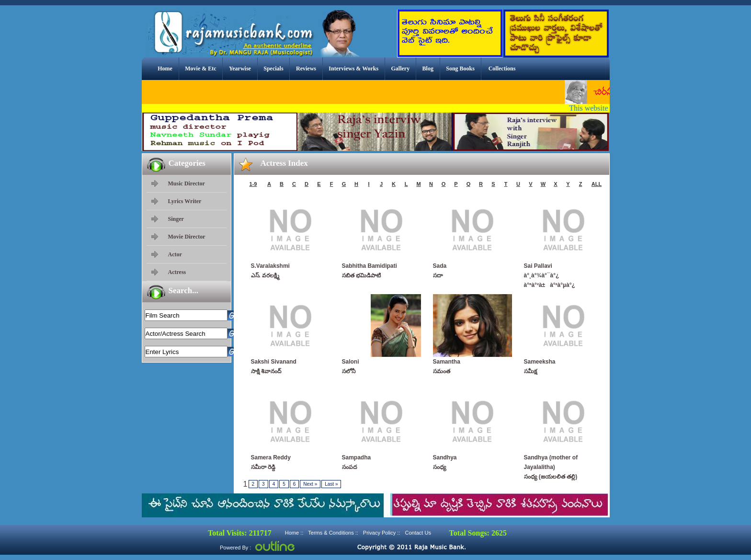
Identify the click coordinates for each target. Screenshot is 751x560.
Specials (273, 69)
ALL (597, 184)
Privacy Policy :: (382, 533)
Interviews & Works (353, 69)
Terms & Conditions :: (333, 533)
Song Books (460, 69)
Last (331, 484)
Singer (176, 219)
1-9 (253, 184)
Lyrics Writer (185, 201)
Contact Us (418, 533)
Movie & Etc (200, 69)
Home (165, 69)
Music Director (187, 183)
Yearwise (240, 69)
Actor (175, 254)
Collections (502, 69)
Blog (428, 69)
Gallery (401, 69)
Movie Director (187, 237)
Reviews (306, 69)
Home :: (294, 533)
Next (310, 484)
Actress (177, 272)
